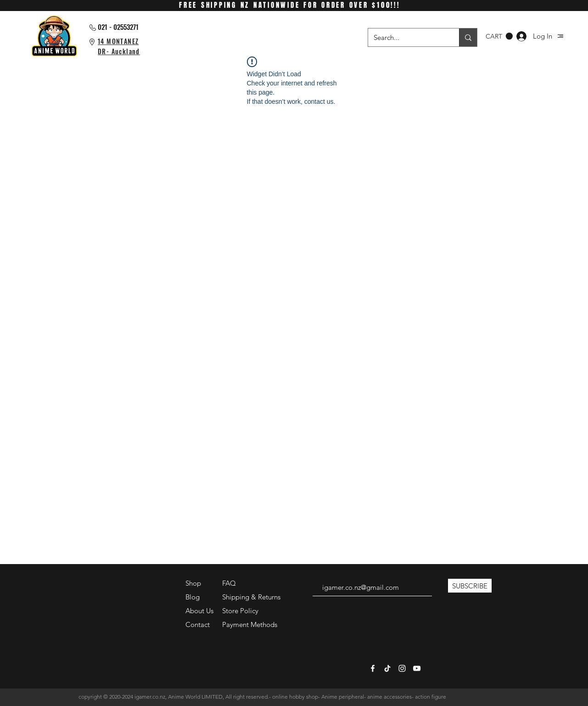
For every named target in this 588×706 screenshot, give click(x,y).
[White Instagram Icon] (402, 668)
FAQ (229, 583)
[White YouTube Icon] (417, 668)
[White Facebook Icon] (373, 668)
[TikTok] (387, 668)
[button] (560, 36)
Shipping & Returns (251, 597)
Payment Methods (251, 624)
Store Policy (240, 611)
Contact (198, 624)
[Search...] (407, 37)
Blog (193, 597)
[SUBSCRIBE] (470, 586)
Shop (193, 583)
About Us (199, 611)
